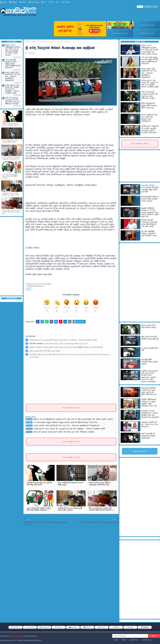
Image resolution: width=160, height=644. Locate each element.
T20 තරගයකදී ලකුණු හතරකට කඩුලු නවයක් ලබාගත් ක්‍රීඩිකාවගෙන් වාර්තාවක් (13, 64)
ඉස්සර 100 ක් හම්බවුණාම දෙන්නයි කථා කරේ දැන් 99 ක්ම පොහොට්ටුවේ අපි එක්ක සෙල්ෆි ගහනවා (13, 50)
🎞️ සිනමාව (87, 627)
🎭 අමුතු (130, 627)
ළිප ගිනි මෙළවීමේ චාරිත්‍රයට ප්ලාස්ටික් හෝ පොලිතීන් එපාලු (149, 233)
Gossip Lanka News (16, 636)
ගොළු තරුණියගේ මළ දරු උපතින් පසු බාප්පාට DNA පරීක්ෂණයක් (149, 118)
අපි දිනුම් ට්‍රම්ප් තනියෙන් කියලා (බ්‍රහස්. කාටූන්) (150, 362)
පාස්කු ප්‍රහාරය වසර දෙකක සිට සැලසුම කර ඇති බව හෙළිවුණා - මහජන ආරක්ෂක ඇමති (12, 89)
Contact (66, 2)
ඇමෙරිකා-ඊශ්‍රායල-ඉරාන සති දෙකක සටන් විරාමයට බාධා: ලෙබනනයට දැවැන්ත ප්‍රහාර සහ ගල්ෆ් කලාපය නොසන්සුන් (69, 356)
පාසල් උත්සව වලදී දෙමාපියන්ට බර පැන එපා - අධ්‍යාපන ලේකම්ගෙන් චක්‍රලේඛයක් (13, 76)
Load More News (140, 451)
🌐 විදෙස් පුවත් (44, 627)
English (13, 2)
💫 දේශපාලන (30, 627)
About (23, 2)
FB (51, 2)
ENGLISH (148, 7)
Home (3, 2)
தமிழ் (155, 7)
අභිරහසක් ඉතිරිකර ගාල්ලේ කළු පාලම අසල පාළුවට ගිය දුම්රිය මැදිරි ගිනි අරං (149, 391)
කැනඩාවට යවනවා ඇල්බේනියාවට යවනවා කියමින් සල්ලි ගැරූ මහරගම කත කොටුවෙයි (150, 414)
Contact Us (147, 640)
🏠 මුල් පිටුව (15, 627)
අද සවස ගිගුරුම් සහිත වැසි (150, 349)
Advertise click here (147, 25)
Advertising (34, 2)
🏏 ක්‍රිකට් (116, 627)
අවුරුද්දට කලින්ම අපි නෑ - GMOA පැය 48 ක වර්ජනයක (150, 424)
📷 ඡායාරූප (73, 627)
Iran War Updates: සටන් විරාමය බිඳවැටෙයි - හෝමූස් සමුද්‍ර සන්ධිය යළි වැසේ (58, 343)
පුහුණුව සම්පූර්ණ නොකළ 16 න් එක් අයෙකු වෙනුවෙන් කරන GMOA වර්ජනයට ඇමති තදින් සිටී (66, 347)
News (34, 41)
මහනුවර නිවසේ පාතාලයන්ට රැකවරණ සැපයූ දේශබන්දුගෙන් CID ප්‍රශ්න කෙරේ (149, 223)
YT (44, 2)
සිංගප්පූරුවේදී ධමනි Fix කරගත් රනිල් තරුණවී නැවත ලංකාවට (150, 199)
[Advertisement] (11, 256)
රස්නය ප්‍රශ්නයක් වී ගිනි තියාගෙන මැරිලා (45, 351)
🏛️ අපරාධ (102, 627)
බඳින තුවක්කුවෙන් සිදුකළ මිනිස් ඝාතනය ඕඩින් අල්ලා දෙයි (149, 105)
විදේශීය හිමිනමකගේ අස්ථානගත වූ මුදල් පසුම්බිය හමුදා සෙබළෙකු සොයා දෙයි (149, 403)
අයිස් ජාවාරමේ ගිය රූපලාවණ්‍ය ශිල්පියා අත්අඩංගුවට (148, 436)
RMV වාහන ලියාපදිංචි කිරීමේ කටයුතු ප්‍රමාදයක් (150, 338)
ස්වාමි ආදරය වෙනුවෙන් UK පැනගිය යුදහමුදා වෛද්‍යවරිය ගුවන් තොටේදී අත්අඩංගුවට (150, 129)
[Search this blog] (130, 636)
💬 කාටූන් (58, 627)
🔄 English (145, 627)
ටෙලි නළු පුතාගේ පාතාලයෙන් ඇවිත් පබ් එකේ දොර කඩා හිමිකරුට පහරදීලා (12, 101)
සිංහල (140, 7)
